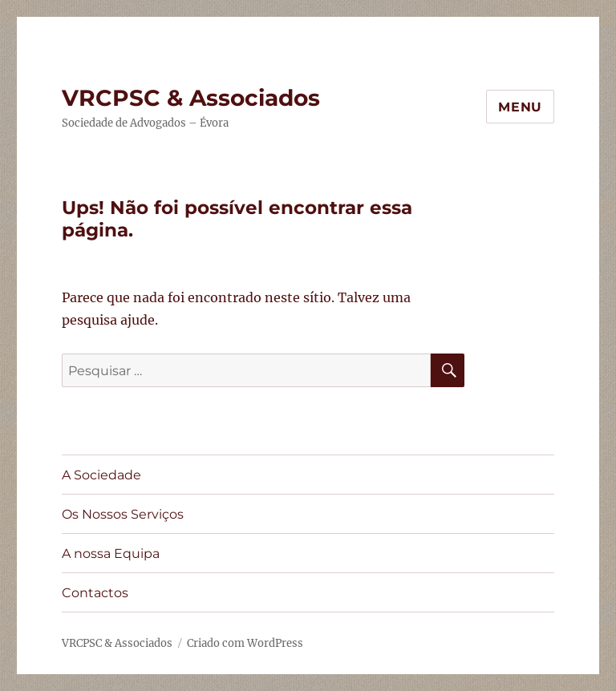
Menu (520, 107)
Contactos (95, 593)
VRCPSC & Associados (191, 98)
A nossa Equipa (111, 554)
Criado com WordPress (245, 643)
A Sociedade (101, 475)
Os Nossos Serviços (123, 514)
